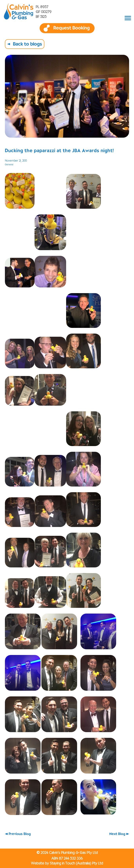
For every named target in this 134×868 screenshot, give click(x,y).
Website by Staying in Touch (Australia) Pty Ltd (67, 863)
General (9, 165)
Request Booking (72, 28)
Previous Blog (20, 834)
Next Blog (117, 834)
